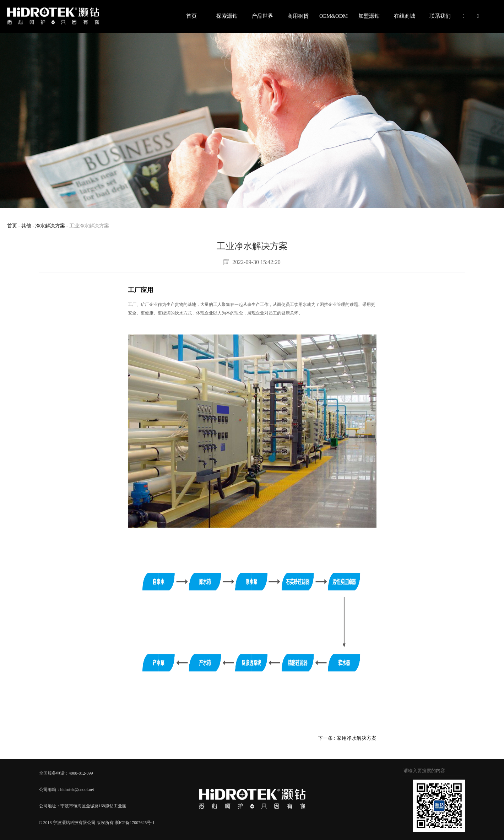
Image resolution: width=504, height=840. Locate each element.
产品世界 (262, 16)
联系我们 (440, 16)
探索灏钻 (227, 16)
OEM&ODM (334, 16)
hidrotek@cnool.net (77, 790)
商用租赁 (298, 16)
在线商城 (405, 16)
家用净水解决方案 (357, 738)
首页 (191, 16)
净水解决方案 (50, 226)
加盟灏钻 (369, 16)
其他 (26, 226)
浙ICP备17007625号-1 (135, 823)
